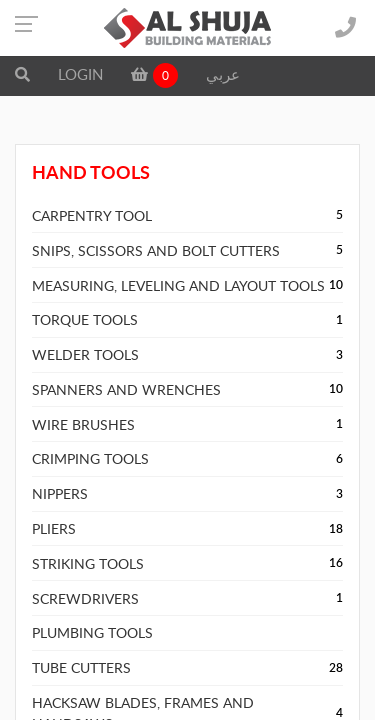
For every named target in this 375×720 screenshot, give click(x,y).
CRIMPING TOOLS (90, 458)
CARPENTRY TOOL (92, 215)
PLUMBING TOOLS (92, 632)
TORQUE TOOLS (85, 319)
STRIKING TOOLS (88, 563)
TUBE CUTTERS (81, 667)
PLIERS (54, 528)
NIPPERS (60, 493)
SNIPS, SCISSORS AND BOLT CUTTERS (156, 250)
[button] (22, 74)
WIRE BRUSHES (83, 424)
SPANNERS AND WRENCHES (126, 389)
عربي (223, 74)
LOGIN (80, 74)
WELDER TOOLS (85, 354)
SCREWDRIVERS (85, 598)
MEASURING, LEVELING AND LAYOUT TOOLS (178, 285)
